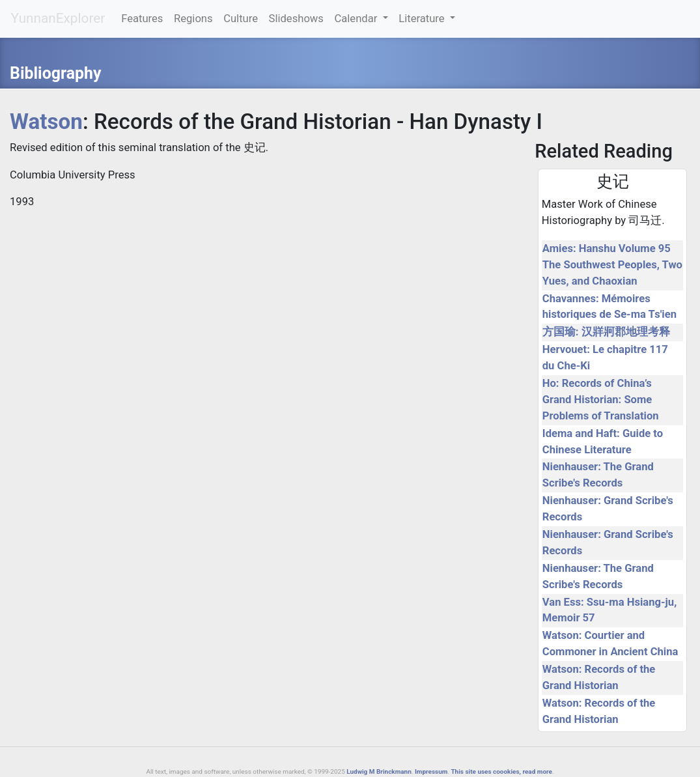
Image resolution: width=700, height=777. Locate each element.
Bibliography (55, 73)
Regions (193, 19)
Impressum (431, 771)
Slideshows (296, 19)
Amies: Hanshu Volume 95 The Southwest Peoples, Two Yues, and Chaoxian (612, 265)
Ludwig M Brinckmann (379, 771)
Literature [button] (423, 19)
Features (142, 19)
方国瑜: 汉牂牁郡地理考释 (606, 332)
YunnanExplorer (58, 18)
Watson (46, 121)
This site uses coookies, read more (501, 771)
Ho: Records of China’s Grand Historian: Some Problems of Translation (601, 400)
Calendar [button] (357, 19)
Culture (241, 19)
